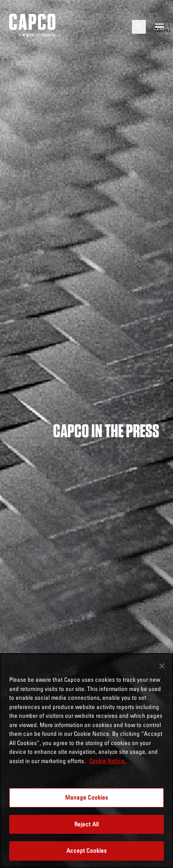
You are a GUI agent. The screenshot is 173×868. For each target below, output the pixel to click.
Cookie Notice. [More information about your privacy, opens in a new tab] (107, 761)
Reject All (86, 824)
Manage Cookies (87, 797)
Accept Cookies (87, 850)
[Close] (162, 666)
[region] (86, 761)
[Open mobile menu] (159, 27)
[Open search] (139, 27)
